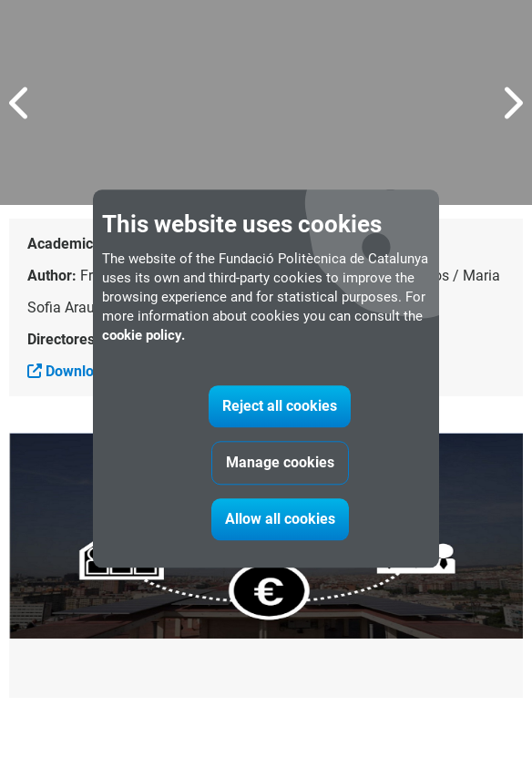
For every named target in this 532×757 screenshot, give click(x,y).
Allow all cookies (280, 519)
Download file (81, 371)
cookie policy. (143, 335)
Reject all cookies (280, 406)
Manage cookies (280, 462)
